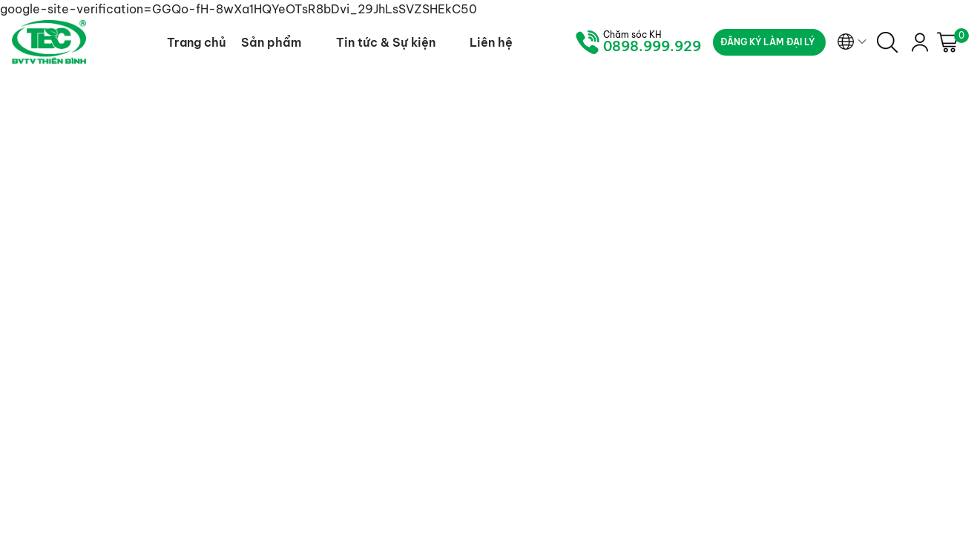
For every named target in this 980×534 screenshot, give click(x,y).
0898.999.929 (652, 47)
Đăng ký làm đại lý (767, 42)
